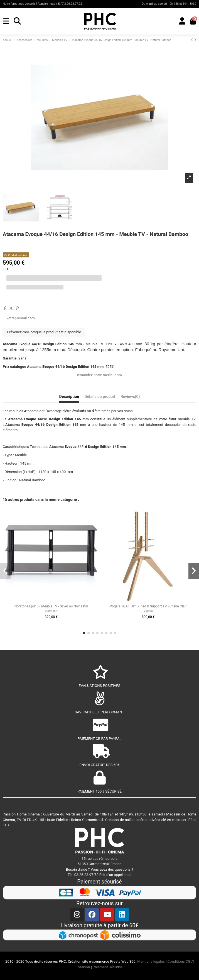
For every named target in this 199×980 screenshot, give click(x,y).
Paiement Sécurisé (108, 967)
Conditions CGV (180, 961)
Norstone (51, 611)
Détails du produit (100, 397)
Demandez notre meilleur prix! (99, 375)
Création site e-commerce (89, 961)
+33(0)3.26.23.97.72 (69, 4)
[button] (84, 633)
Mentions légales (151, 961)
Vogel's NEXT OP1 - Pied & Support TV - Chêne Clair (148, 606)
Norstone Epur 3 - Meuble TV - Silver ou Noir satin (51, 606)
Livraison (83, 967)
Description (69, 397)
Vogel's (148, 611)
